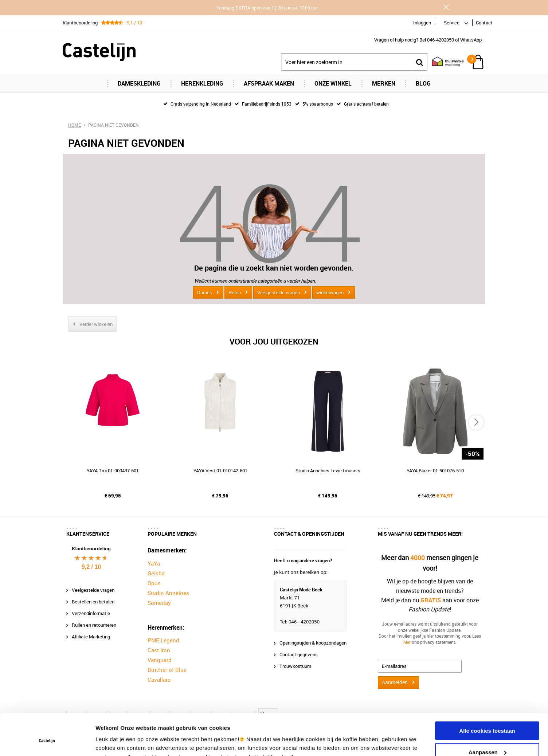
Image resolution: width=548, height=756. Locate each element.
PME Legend (163, 640)
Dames (205, 292)
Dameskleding (139, 83)
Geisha (156, 573)
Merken (384, 83)
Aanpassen (488, 716)
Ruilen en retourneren (94, 625)
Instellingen (111, 742)
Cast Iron (159, 650)
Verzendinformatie (91, 613)
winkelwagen (330, 292)
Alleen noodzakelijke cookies (487, 738)
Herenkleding (202, 83)
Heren (235, 292)
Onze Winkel (333, 83)
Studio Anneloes (168, 593)
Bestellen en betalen (93, 602)
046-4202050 (441, 40)
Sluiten (446, 7)
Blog (423, 83)
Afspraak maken (269, 83)
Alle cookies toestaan (487, 695)
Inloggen (422, 23)
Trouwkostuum (295, 666)
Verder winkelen (96, 324)
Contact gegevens (299, 654)
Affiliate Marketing (91, 637)
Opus (154, 583)
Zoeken (419, 62)
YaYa (154, 563)
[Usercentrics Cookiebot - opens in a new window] (47, 742)
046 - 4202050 (304, 622)
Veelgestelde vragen (279, 292)
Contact (484, 23)
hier (407, 642)
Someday (159, 603)
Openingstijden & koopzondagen (313, 643)
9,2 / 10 (91, 567)
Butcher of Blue (167, 670)
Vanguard (160, 660)
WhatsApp (471, 40)
